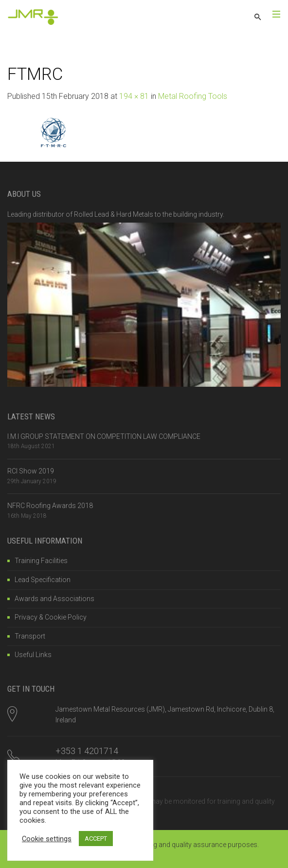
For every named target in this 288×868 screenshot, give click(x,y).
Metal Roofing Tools (193, 96)
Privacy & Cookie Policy (51, 617)
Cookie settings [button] (47, 839)
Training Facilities (41, 561)
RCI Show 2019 (31, 471)
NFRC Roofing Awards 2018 (50, 506)
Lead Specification (43, 580)
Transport (30, 636)
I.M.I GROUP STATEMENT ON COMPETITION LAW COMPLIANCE (104, 436)
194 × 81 (134, 96)
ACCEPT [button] (96, 839)
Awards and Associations (54, 599)
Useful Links (33, 655)
